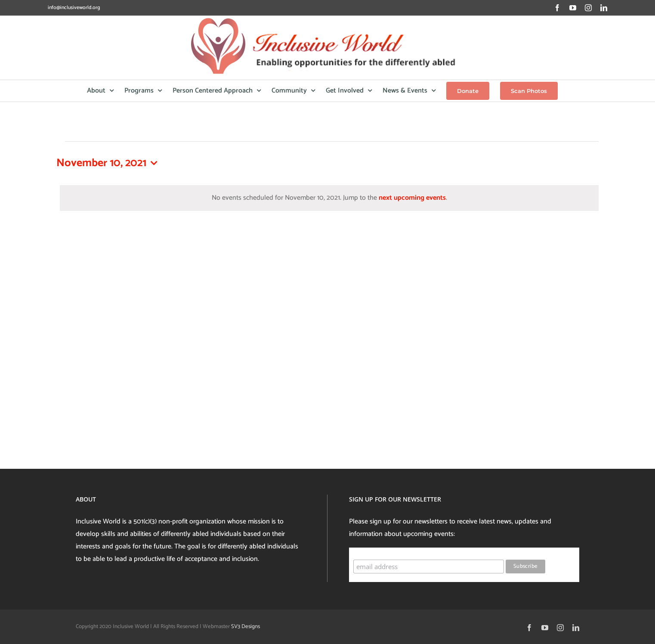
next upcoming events (412, 198)
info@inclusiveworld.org (74, 8)
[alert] (329, 198)
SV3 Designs (246, 627)
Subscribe (370, 551)
